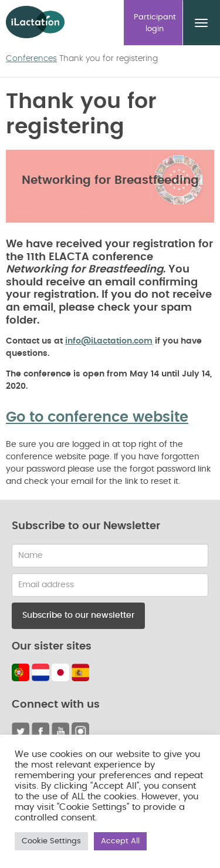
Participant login (155, 23)
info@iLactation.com (109, 341)
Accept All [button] (120, 841)
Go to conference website (97, 418)
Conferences (31, 59)
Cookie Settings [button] (51, 841)
